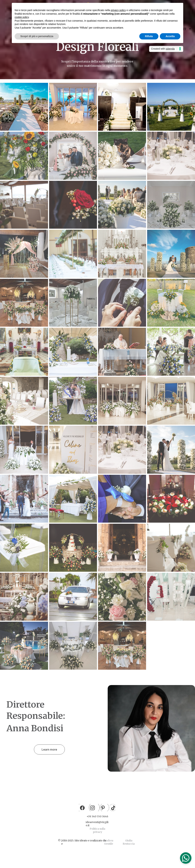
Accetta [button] (170, 36)
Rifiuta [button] (149, 36)
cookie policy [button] (22, 17)
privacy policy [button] (118, 10)
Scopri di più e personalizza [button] (37, 36)
